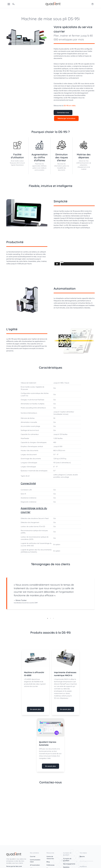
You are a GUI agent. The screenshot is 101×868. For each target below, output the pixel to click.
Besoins (82, 856)
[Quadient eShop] (93, 4)
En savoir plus (36, 709)
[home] (53, 4)
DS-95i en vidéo (70, 106)
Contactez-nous (63, 113)
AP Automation (35, 865)
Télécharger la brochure (66, 118)
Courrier (33, 856)
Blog (48, 862)
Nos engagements (69, 864)
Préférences (50, 865)
